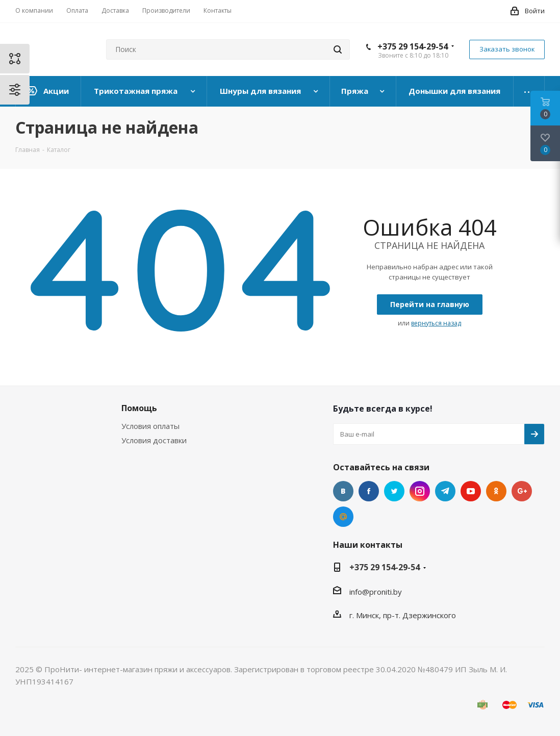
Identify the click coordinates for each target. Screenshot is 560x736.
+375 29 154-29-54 (413, 46)
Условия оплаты (150, 426)
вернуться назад (436, 323)
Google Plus (522, 491)
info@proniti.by (376, 592)
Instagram (420, 491)
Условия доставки (154, 440)
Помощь (139, 408)
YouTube (471, 491)
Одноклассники (496, 491)
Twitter (394, 491)
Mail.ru (343, 517)
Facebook (369, 491)
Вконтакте (343, 491)
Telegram (445, 491)
